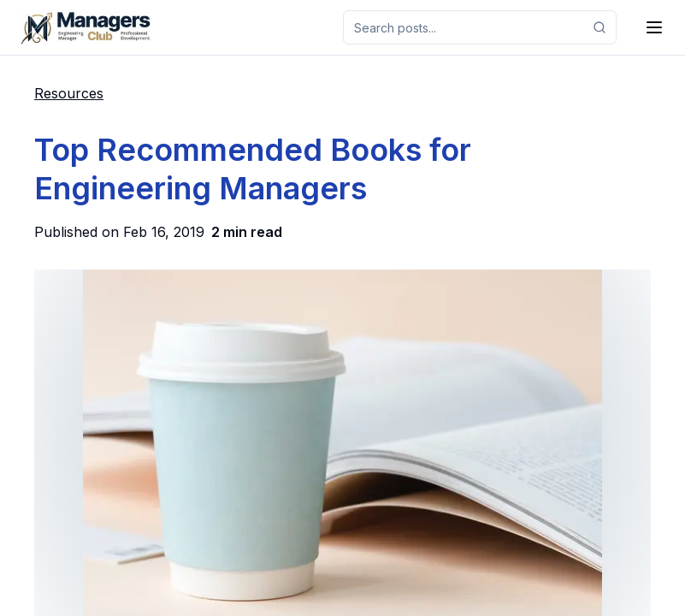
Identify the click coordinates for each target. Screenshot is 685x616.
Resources (69, 93)
